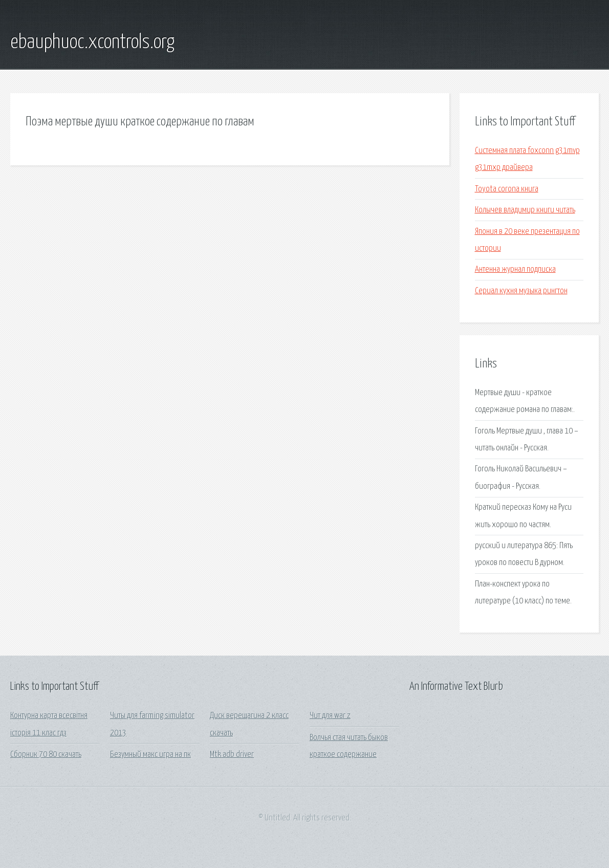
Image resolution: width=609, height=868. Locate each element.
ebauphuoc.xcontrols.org (92, 42)
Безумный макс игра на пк (150, 755)
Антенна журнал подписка (515, 269)
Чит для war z (330, 716)
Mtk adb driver (232, 755)
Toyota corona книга (507, 189)
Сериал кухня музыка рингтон (521, 291)
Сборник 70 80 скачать (46, 755)
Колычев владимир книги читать (525, 210)
